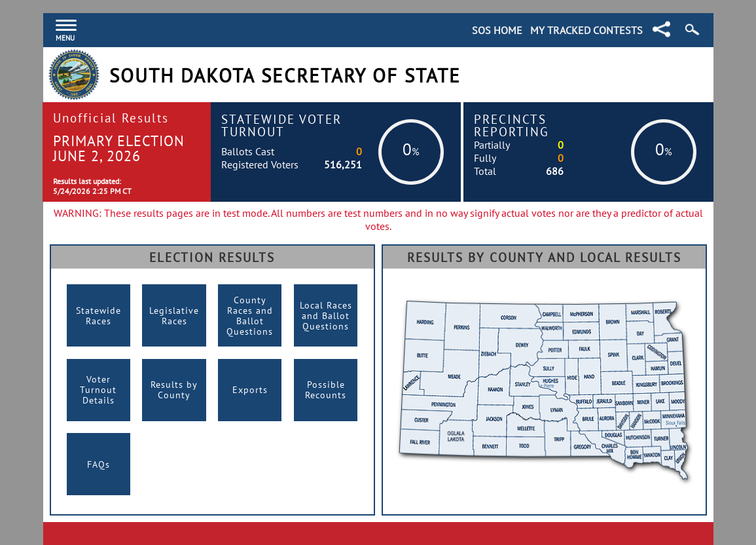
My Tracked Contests (586, 30)
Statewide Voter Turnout (281, 125)
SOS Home (497, 30)
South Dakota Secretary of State (285, 76)
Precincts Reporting (512, 125)
